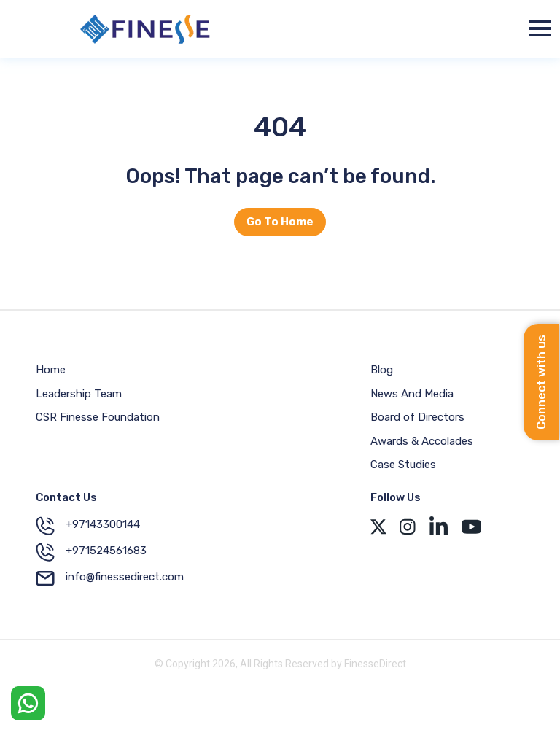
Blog (382, 370)
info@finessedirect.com (110, 578)
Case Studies (403, 465)
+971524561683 (91, 552)
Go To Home (280, 222)
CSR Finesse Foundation (98, 417)
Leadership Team (79, 394)
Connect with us (541, 382)
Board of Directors (417, 417)
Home (51, 370)
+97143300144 (88, 526)
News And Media (412, 394)
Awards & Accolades (422, 441)
